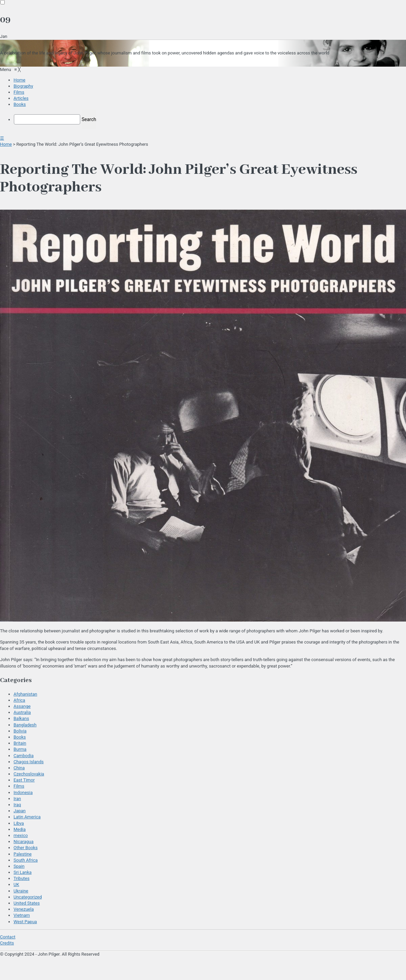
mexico (21, 835)
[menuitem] (19, 80)
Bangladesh (25, 725)
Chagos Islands (29, 762)
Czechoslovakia (29, 774)
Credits (7, 943)
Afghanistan (25, 694)
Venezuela (24, 909)
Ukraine (21, 891)
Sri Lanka (22, 872)
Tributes (21, 878)
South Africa (26, 860)
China (19, 768)
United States (27, 903)
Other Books (26, 848)
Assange (22, 706)
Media (20, 829)
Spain (19, 866)
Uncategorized (28, 897)
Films (19, 786)
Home (6, 144)
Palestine (22, 854)
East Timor (24, 780)
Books (20, 737)
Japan (20, 811)
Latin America (27, 817)
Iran (17, 799)
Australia (22, 712)
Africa (19, 700)
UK (16, 884)
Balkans (21, 718)
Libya (19, 823)
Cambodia (24, 756)
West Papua (25, 922)
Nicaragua (24, 842)
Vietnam (22, 915)
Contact (8, 937)
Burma (20, 749)
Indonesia (23, 792)
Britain (20, 743)
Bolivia (20, 731)
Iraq (17, 805)
